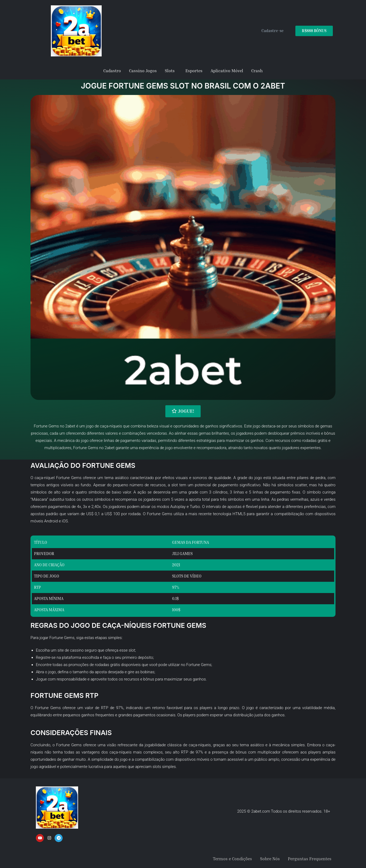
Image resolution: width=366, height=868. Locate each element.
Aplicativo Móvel (227, 71)
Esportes (194, 71)
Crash (257, 71)
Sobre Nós (270, 859)
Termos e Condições (232, 859)
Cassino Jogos (143, 71)
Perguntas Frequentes (310, 859)
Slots (170, 71)
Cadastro (112, 71)
